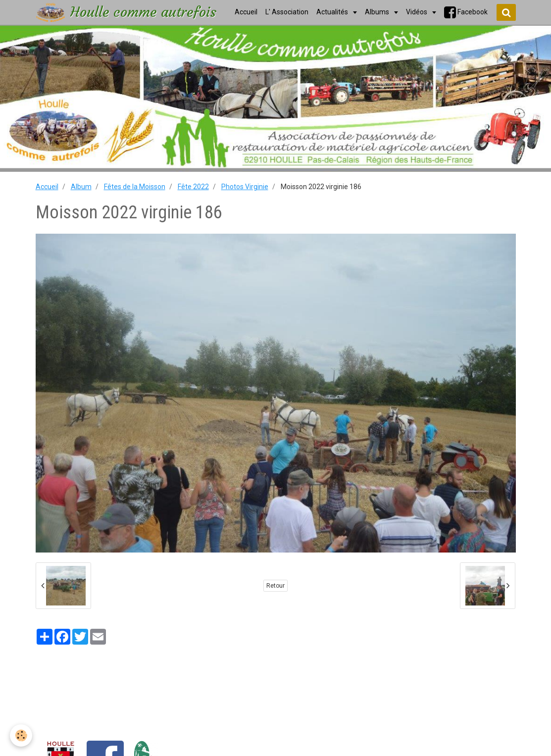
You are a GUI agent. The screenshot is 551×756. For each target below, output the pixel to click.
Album (81, 187)
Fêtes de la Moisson (135, 187)
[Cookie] (21, 735)
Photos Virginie (245, 187)
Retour (275, 586)
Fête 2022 (193, 187)
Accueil (47, 187)
